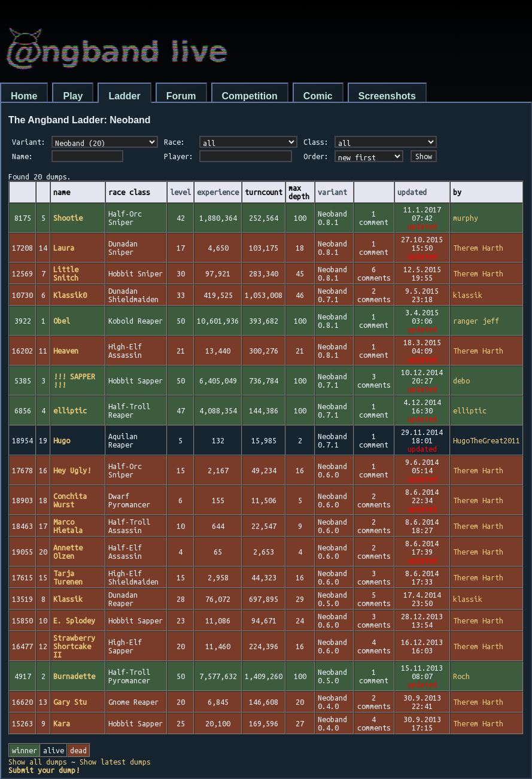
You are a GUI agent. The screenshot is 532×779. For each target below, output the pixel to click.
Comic (318, 96)
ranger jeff (476, 321)
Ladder (124, 96)
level (180, 192)
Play (73, 96)
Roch (461, 676)
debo (461, 381)
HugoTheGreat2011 (487, 440)
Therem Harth (478, 248)
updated (412, 192)
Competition (250, 96)
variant (332, 192)
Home (24, 96)
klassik (468, 295)
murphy (466, 218)
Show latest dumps (115, 762)
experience (218, 192)
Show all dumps (38, 762)
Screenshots (387, 96)
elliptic (470, 410)
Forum (181, 96)
